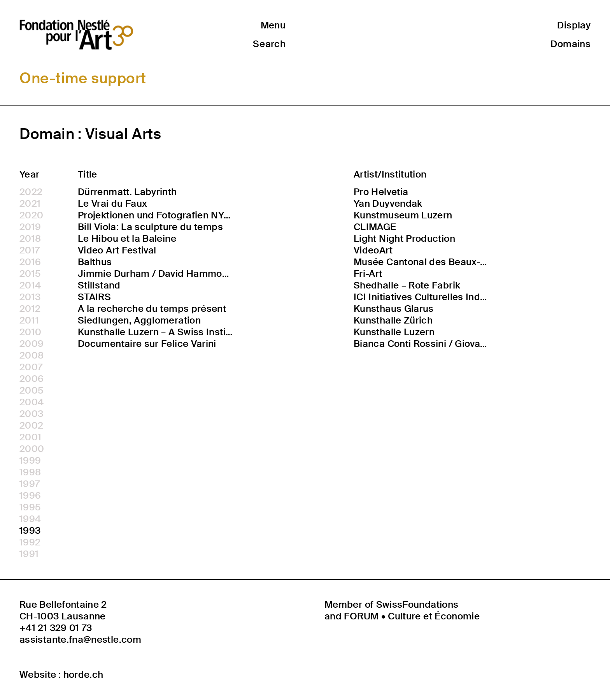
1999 (30, 461)
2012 (30, 309)
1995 (30, 507)
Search (269, 44)
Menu (273, 25)
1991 (29, 554)
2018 (30, 239)
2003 (31, 414)
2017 (30, 250)
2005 (32, 390)
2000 (32, 449)
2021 (30, 204)
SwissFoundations (417, 604)
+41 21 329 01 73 (56, 628)
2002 (31, 426)
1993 (30, 531)
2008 (32, 355)
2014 (30, 285)
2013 (30, 297)
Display (574, 25)
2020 (31, 215)
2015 (30, 274)
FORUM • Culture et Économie (412, 616)
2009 (32, 344)
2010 (30, 332)
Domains (571, 44)
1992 (30, 542)
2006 (32, 379)
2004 (32, 402)
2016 (30, 262)
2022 (31, 192)
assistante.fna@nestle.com (80, 640)
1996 (30, 496)
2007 (31, 367)
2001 (30, 437)
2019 (30, 227)
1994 (30, 519)
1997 (30, 484)
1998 (30, 472)
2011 (29, 320)
